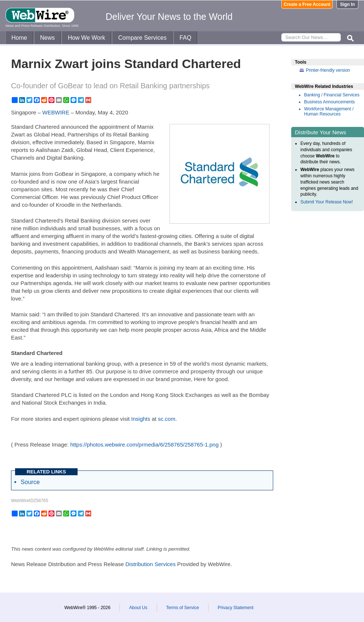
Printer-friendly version (328, 70)
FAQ (185, 38)
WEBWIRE (56, 112)
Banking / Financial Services (332, 95)
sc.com (167, 419)
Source (30, 482)
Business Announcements (329, 102)
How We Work (86, 38)
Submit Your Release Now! (327, 202)
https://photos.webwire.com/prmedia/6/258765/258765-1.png (144, 445)
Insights (141, 419)
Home (19, 38)
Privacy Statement (235, 608)
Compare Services (142, 38)
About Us (138, 608)
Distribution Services (151, 564)
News (47, 38)
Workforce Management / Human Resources (329, 111)
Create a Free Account (307, 4)
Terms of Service (183, 608)
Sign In (347, 4)
